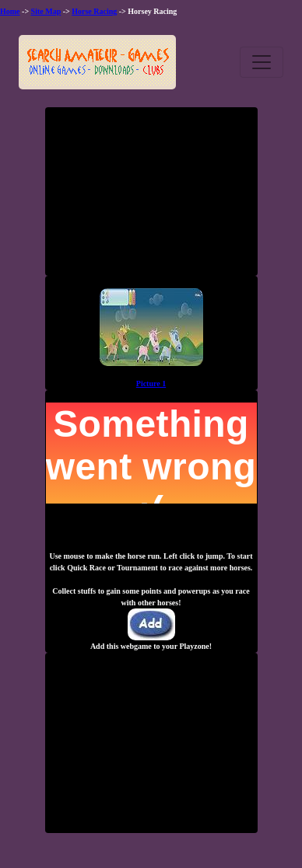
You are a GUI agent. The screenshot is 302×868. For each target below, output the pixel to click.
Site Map (46, 11)
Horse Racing (94, 11)
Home (10, 11)
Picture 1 (151, 383)
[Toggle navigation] (262, 62)
